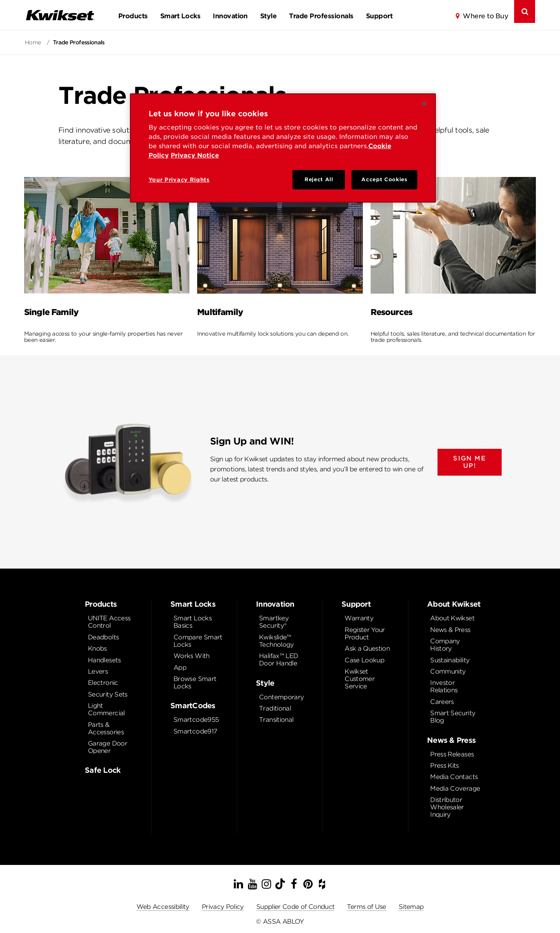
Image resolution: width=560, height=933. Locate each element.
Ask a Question (367, 649)
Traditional (275, 708)
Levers (98, 671)
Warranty (359, 618)
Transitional (276, 720)
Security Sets (108, 694)
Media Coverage (455, 789)
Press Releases (452, 754)
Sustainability (450, 660)
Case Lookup (364, 660)
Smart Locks (180, 16)
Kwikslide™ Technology (276, 641)
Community (448, 671)
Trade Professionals (321, 16)
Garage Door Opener (108, 747)
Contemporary (281, 697)
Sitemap (411, 907)
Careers (442, 702)
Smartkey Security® (274, 622)
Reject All (319, 179)
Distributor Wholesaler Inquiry (447, 807)
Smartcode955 (196, 720)
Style (268, 16)
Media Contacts (454, 777)
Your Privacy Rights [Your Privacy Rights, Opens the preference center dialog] (179, 180)
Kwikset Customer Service (360, 679)
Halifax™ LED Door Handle (278, 660)
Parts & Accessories (106, 728)
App (180, 668)
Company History (445, 645)
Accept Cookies (384, 179)
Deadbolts (103, 637)
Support (379, 16)
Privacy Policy (223, 907)
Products (133, 16)
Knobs (97, 649)
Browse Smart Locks (195, 683)
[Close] (424, 104)
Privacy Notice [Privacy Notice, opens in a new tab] (195, 155)
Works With (192, 656)
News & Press (450, 630)
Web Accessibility (163, 907)
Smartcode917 (195, 731)
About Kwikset (452, 618)
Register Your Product (365, 634)
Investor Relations (444, 686)
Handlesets (104, 660)
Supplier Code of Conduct (296, 907)
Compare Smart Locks (198, 641)
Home (34, 42)
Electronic (103, 683)
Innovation (230, 16)
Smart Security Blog (453, 717)
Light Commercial (106, 709)
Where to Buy (485, 16)
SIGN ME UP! (469, 462)
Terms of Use (366, 907)
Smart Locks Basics (192, 622)
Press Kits (444, 766)
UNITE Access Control (109, 622)
